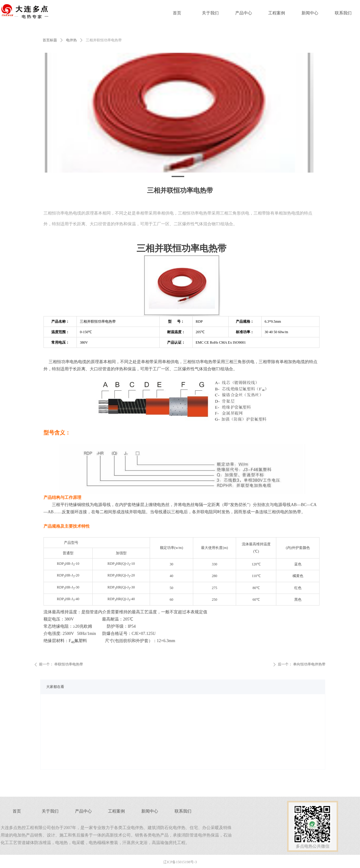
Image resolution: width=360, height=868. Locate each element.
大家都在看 (55, 687)
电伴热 (71, 40)
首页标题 (50, 40)
